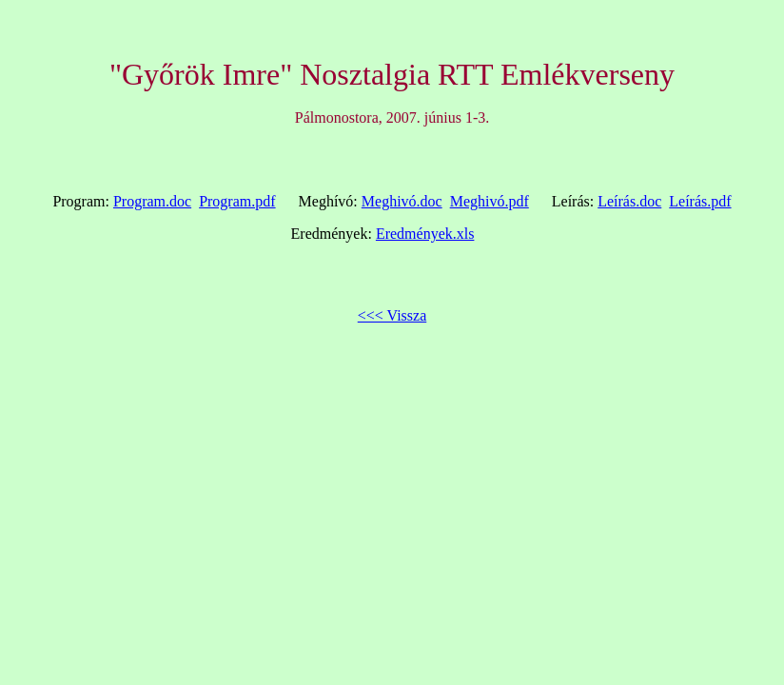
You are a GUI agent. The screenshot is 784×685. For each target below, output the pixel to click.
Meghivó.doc (402, 201)
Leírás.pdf (700, 201)
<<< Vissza (392, 315)
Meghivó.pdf (490, 201)
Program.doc (152, 201)
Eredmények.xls (425, 234)
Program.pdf (237, 201)
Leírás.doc (629, 201)
